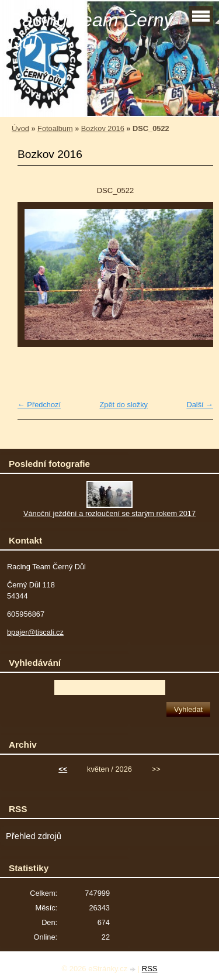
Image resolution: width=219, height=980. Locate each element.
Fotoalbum (55, 128)
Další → (200, 405)
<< (63, 769)
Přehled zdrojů (34, 836)
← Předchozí (39, 405)
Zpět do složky (124, 405)
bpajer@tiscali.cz (35, 632)
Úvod (20, 128)
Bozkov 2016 (103, 128)
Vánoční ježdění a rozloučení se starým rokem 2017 (109, 513)
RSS (150, 969)
